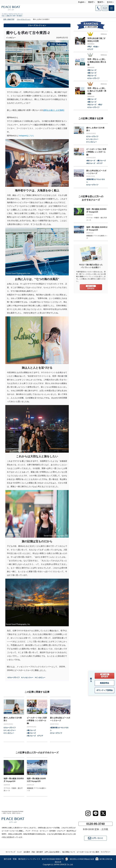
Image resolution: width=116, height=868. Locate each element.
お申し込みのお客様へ (53, 852)
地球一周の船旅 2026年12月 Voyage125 (36, 780)
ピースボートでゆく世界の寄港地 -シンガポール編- (37, 721)
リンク (19, 852)
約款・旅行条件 (37, 852)
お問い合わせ (95, 838)
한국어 (110, 2)
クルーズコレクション (24, 19)
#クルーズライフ (14, 677)
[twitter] (103, 813)
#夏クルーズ (31, 733)
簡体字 (91, 2)
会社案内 (27, 852)
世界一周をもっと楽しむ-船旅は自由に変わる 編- (97, 62)
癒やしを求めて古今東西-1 (13, 719)
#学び (89, 47)
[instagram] (88, 813)
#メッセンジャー (27, 677)
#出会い (96, 47)
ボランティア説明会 (105, 690)
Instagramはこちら (26, 136)
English (81, 2)
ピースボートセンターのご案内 (88, 852)
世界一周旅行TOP (9, 19)
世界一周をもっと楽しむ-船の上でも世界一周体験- (97, 91)
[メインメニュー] (111, 8)
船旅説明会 (105, 683)
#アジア (40, 736)
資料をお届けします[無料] (54, 110)
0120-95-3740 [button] (95, 824)
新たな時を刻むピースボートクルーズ (60, 719)
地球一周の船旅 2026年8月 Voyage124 (14, 780)
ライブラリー (106, 852)
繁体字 (100, 2)
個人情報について (69, 852)
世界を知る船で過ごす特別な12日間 (97, 40)
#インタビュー (40, 677)
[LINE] (96, 813)
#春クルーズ (31, 730)
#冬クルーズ (31, 736)
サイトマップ (10, 852)
